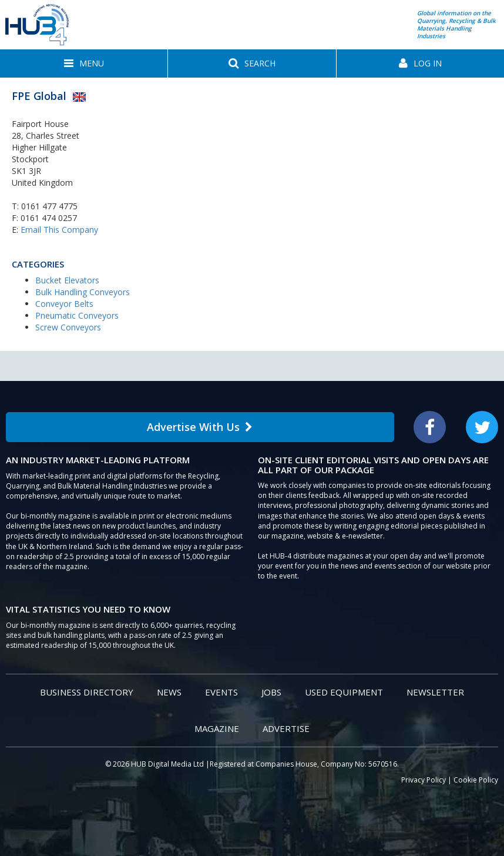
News (169, 692)
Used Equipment (344, 692)
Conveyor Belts (64, 304)
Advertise (286, 728)
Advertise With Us (200, 427)
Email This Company (59, 230)
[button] (84, 63)
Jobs (271, 692)
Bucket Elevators (67, 280)
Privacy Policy (424, 780)
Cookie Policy (476, 780)
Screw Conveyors (68, 327)
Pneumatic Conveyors (77, 315)
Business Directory (87, 692)
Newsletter (435, 692)
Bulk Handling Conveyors (83, 292)
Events (221, 692)
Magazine (217, 728)
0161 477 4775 (49, 206)
